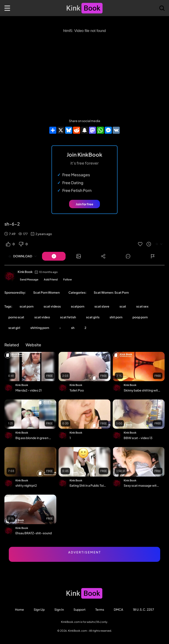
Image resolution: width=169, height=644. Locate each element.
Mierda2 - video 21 (28, 390)
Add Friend (51, 279)
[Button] (54, 256)
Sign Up (39, 609)
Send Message (29, 279)
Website (33, 345)
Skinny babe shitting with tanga (142, 390)
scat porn (27, 306)
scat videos (52, 306)
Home (19, 609)
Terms (100, 609)
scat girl (14, 328)
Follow (68, 279)
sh (73, 328)
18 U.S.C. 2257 (143, 609)
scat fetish (68, 317)
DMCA (118, 609)
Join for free (84, 204)
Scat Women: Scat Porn (111, 292)
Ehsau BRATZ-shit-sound (34, 533)
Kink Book (25, 272)
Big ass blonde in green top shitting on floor (34, 438)
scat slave (102, 306)
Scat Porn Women (46, 292)
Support (80, 609)
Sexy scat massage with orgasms (142, 485)
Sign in (59, 609)
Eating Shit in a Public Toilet (88, 485)
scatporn (78, 306)
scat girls (93, 317)
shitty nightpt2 (26, 485)
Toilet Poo (77, 390)
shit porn (116, 317)
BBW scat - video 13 (138, 438)
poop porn (140, 317)
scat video (42, 317)
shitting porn (40, 328)
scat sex (142, 306)
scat (123, 306)
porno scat (16, 317)
